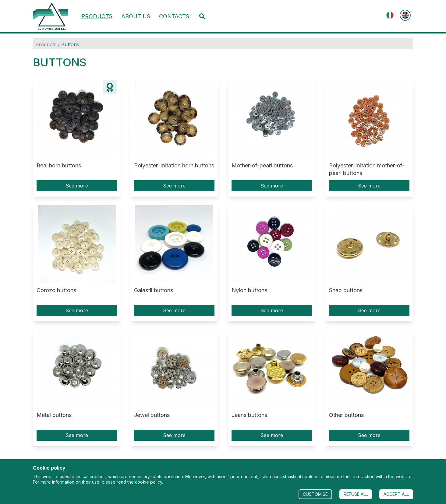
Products (97, 16)
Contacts (174, 16)
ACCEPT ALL (396, 494)
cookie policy (149, 482)
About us (136, 16)
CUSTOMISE (315, 494)
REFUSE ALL (356, 494)
